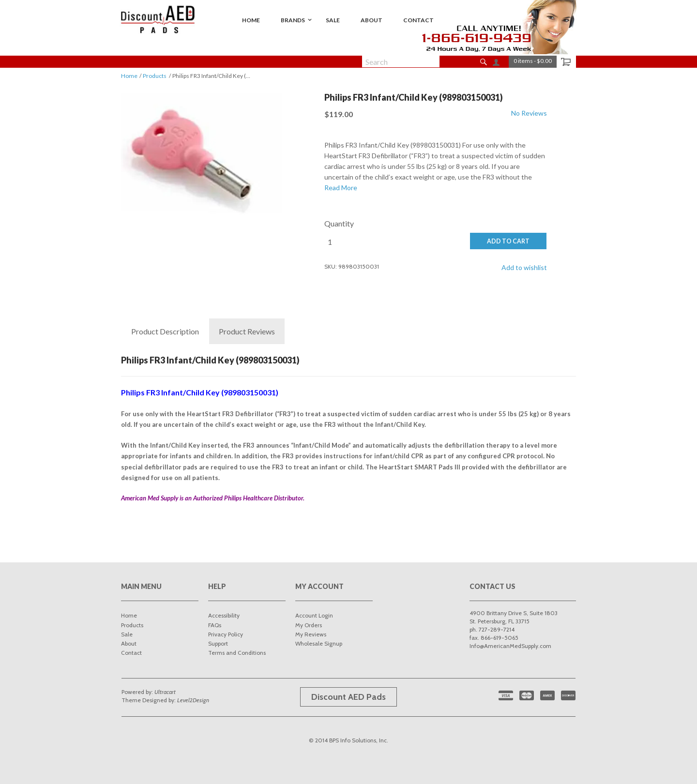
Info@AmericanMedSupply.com (510, 646)
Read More (341, 188)
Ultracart (165, 692)
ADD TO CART (508, 241)
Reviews (247, 332)
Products (155, 76)
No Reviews (529, 113)
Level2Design (193, 700)
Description (165, 332)
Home (129, 76)
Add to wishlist (524, 267)
